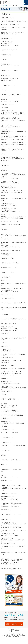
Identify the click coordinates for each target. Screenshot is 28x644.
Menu (26, 2)
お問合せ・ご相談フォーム (14, 624)
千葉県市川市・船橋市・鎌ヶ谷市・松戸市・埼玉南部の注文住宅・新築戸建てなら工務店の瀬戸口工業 (14, 635)
